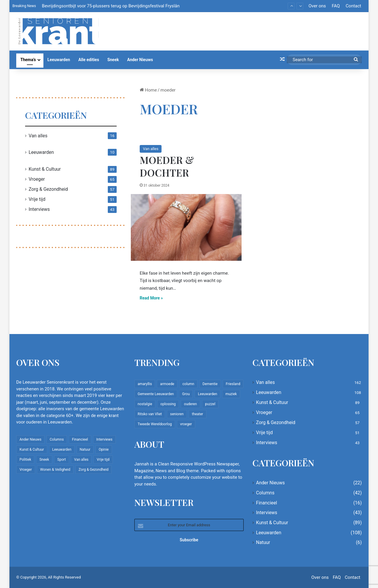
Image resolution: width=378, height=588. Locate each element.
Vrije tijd (37, 199)
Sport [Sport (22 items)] (62, 460)
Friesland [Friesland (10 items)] (233, 384)
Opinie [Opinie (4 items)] (104, 449)
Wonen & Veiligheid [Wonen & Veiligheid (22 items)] (55, 470)
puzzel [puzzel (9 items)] (210, 404)
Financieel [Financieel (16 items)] (80, 439)
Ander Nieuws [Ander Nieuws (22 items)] (30, 439)
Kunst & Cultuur (45, 169)
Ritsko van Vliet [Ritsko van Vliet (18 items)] (150, 414)
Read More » (151, 298)
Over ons (317, 6)
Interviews (39, 209)
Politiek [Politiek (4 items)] (25, 460)
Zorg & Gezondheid (48, 189)
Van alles (151, 149)
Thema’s (28, 60)
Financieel (267, 503)
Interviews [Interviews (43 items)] (104, 439)
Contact (353, 6)
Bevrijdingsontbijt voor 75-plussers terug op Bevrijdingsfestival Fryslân (111, 6)
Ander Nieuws (140, 60)
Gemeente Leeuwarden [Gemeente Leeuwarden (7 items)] (156, 394)
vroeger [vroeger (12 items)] (186, 424)
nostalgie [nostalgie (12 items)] (145, 404)
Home (148, 90)
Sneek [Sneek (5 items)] (44, 460)
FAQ (336, 6)
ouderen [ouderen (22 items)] (190, 404)
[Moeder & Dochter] (186, 227)
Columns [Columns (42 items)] (57, 439)
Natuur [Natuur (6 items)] (85, 449)
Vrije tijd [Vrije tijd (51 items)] (103, 460)
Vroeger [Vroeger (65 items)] (26, 470)
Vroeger (37, 179)
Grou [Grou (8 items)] (186, 394)
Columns (265, 493)
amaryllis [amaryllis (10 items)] (145, 384)
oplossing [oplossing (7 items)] (168, 404)
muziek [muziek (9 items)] (231, 394)
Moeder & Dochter (167, 166)
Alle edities (89, 60)
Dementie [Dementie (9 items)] (210, 384)
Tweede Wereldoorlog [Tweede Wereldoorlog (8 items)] (155, 424)
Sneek (113, 60)
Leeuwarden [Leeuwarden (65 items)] (207, 394)
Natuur (263, 542)
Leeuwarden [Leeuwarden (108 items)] (62, 449)
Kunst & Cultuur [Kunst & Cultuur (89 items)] (32, 449)
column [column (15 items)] (188, 384)
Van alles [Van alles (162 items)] (81, 460)
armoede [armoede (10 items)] (167, 384)
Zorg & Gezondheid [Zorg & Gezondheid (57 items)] (93, 470)
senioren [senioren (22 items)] (177, 414)
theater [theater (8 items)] (198, 414)
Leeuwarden (59, 60)
